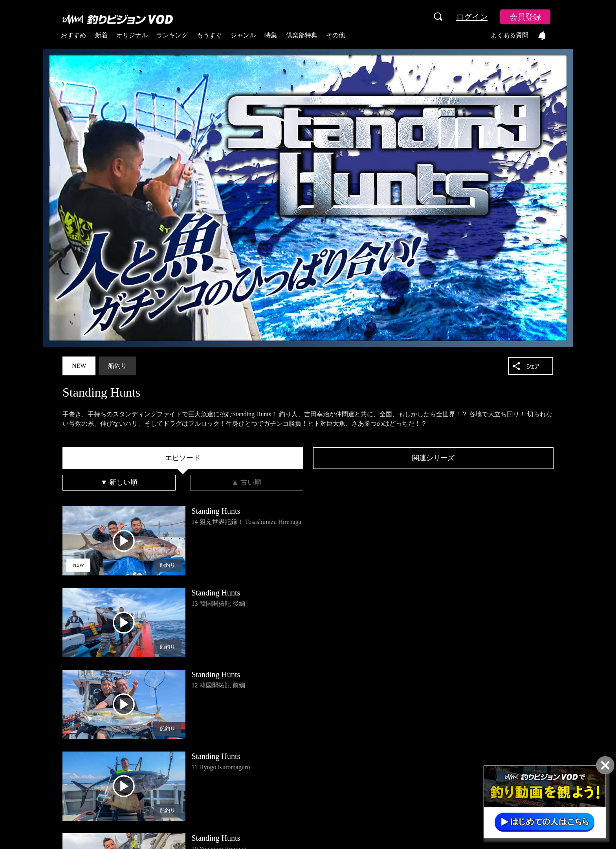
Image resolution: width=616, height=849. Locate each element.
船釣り (117, 366)
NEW (79, 366)
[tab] (183, 458)
